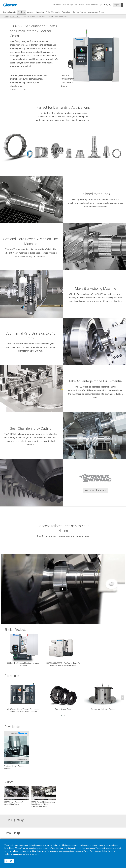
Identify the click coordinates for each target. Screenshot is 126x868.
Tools (48, 12)
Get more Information (95, 490)
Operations (65, 5)
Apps (72, 5)
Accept (9, 861)
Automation (40, 12)
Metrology (30, 12)
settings (26, 854)
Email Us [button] (12, 833)
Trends (102, 12)
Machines (22, 12)
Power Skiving (15, 16)
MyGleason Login (97, 5)
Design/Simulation (10, 12)
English (117, 5)
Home (6, 16)
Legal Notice (75, 851)
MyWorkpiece (93, 12)
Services (76, 12)
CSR (76, 5)
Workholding (56, 12)
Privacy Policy (89, 851)
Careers (81, 5)
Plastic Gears (67, 12)
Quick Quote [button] (14, 820)
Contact (87, 5)
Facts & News (56, 5)
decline (104, 851)
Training (83, 12)
